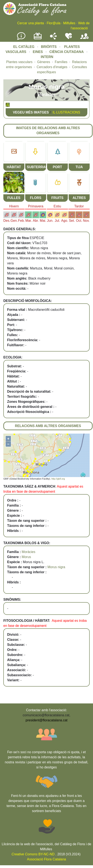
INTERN (47, 57)
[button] (8, 106)
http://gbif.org (58, 479)
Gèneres (44, 62)
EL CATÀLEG (24, 47)
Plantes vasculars (19, 62)
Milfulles (69, 23)
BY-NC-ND (33, 854)
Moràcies (28, 552)
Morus (26, 557)
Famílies (61, 62)
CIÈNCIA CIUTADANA (67, 52)
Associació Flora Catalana (47, 859)
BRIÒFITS (49, 47)
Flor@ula (53, 23)
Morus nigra (56, 567)
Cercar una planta (31, 23)
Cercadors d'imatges (52, 67)
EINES (38, 52)
